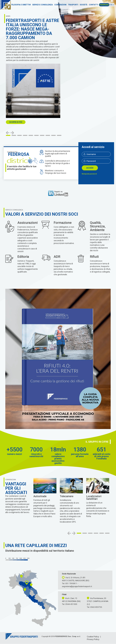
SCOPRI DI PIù (16, 122)
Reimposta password (89, 174)
